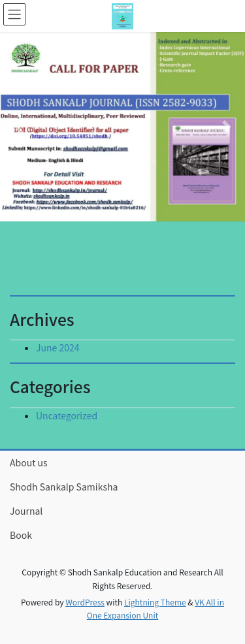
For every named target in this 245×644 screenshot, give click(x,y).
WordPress (85, 602)
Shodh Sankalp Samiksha (64, 487)
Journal (26, 511)
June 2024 (58, 347)
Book (21, 535)
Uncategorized (67, 415)
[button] (18, 127)
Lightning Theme (155, 602)
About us (29, 462)
